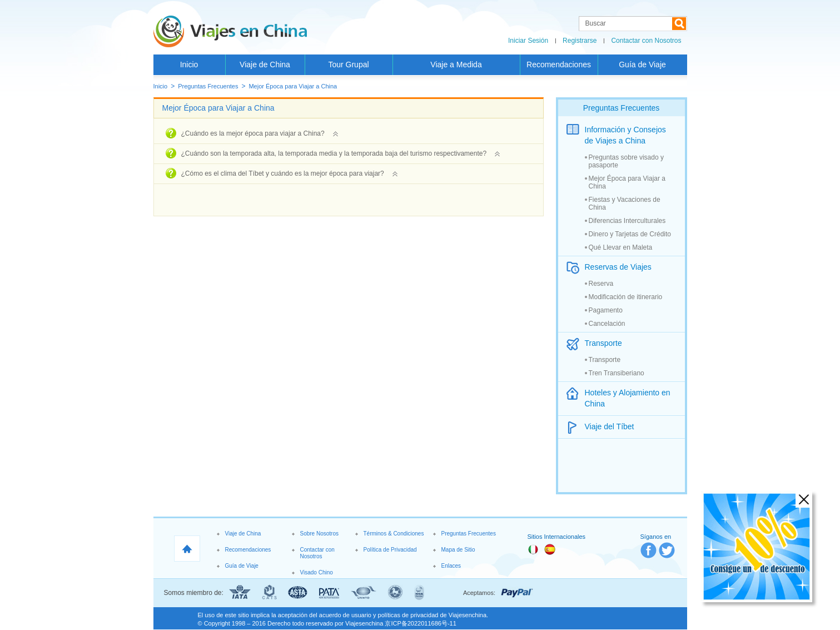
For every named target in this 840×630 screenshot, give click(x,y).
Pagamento (606, 310)
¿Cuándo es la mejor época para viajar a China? (260, 133)
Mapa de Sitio (458, 550)
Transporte (605, 360)
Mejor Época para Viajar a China (293, 86)
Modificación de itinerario (626, 297)
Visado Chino (317, 572)
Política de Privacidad (390, 550)
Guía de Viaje (642, 65)
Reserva (601, 284)
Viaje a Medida (456, 65)
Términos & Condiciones (394, 534)
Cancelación (607, 324)
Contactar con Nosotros (646, 41)
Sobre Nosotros (319, 534)
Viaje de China (265, 65)
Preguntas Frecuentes (208, 86)
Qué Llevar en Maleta (621, 247)
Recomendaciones (559, 65)
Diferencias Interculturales (627, 221)
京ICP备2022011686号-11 (420, 623)
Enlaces (451, 566)
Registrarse (580, 41)
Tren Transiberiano (617, 373)
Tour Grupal (348, 65)
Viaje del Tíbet (610, 426)
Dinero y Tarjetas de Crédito (630, 234)
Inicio (189, 65)
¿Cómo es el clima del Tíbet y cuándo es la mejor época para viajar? (289, 173)
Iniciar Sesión (528, 41)
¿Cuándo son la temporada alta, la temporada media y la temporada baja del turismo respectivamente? (341, 153)
